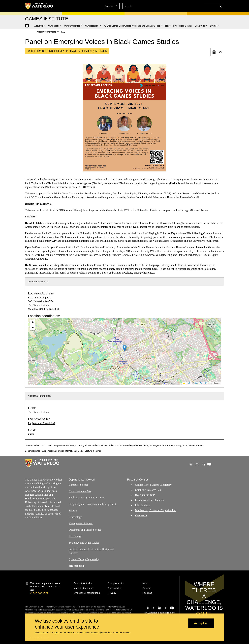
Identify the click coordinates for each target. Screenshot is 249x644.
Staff (185, 445)
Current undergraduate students (59, 445)
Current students (33, 445)
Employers (58, 451)
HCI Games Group (145, 495)
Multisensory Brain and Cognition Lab (156, 510)
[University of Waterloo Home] (39, 6)
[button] (197, 6)
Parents (200, 445)
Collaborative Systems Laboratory (153, 485)
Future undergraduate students (134, 445)
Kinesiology (75, 517)
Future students (108, 445)
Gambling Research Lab (148, 490)
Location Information (39, 282)
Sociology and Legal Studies (84, 543)
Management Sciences (81, 523)
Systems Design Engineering (84, 559)
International (70, 451)
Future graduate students (161, 445)
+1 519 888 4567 (39, 593)
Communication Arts (80, 491)
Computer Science (79, 485)
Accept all (201, 623)
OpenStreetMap (202, 383)
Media (81, 451)
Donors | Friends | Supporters (39, 451)
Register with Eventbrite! (41, 423)
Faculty (178, 445)
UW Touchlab (142, 505)
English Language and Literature (86, 498)
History (73, 510)
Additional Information (39, 396)
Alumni (192, 445)
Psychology (75, 536)
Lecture (88, 451)
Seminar (97, 451)
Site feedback (76, 566)
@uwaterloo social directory (160, 613)
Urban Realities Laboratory (150, 500)
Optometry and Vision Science (85, 530)
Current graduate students (88, 445)
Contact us (141, 515)
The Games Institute (39, 412)
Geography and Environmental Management (92, 504)
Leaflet (187, 383)
